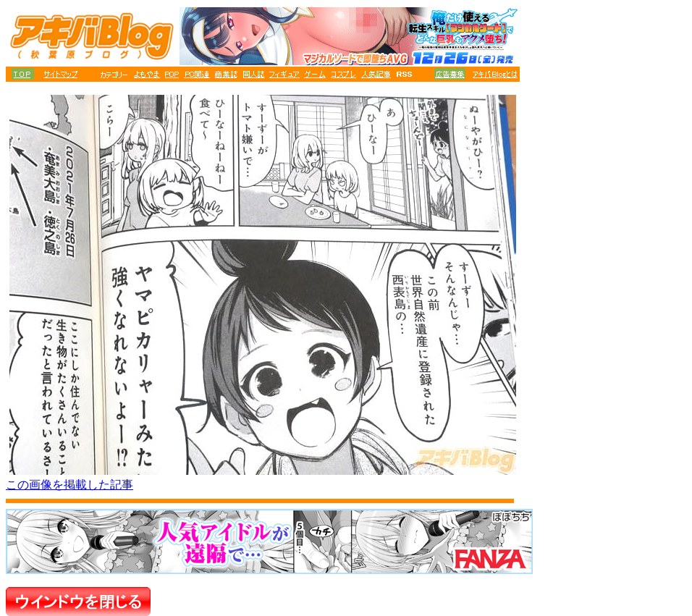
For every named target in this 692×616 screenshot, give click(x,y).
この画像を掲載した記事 (69, 485)
